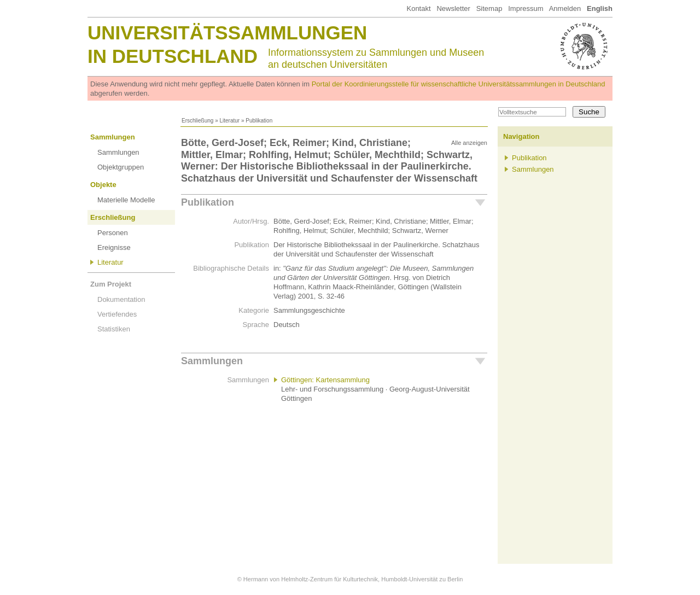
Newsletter (453, 8)
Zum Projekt (111, 284)
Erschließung (197, 121)
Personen (113, 233)
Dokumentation (121, 299)
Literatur (229, 121)
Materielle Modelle (126, 200)
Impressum (526, 8)
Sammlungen (113, 137)
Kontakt (418, 8)
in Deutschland (173, 56)
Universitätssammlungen (227, 33)
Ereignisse (114, 247)
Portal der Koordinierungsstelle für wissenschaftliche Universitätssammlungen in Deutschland (459, 84)
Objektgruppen (121, 167)
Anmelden (565, 8)
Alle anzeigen (469, 143)
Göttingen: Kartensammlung (325, 380)
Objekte (103, 185)
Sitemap (489, 8)
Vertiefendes (117, 314)
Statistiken (114, 329)
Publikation (208, 202)
